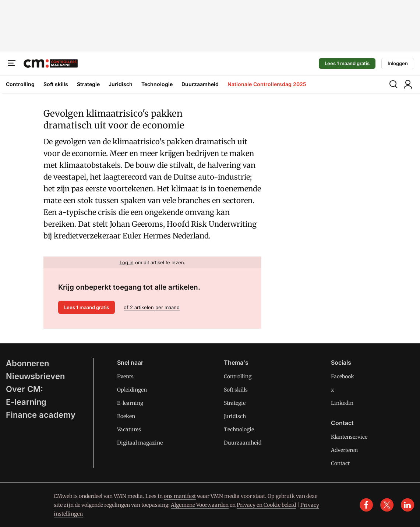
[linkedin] (407, 505)
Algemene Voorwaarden (200, 505)
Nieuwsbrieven (35, 376)
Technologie (157, 84)
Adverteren (344, 450)
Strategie (88, 84)
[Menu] (12, 63)
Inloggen (398, 63)
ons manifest (180, 496)
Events (125, 376)
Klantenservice (349, 437)
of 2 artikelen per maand (152, 307)
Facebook (343, 376)
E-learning (26, 402)
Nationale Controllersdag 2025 (267, 84)
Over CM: (24, 389)
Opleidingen (132, 390)
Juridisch (121, 84)
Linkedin (342, 403)
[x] (387, 505)
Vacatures (129, 429)
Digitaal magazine (140, 443)
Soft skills (56, 84)
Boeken (126, 416)
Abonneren (27, 363)
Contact (340, 463)
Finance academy (41, 415)
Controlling (20, 84)
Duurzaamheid (200, 84)
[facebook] (366, 505)
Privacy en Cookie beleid (266, 505)
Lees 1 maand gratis (347, 63)
